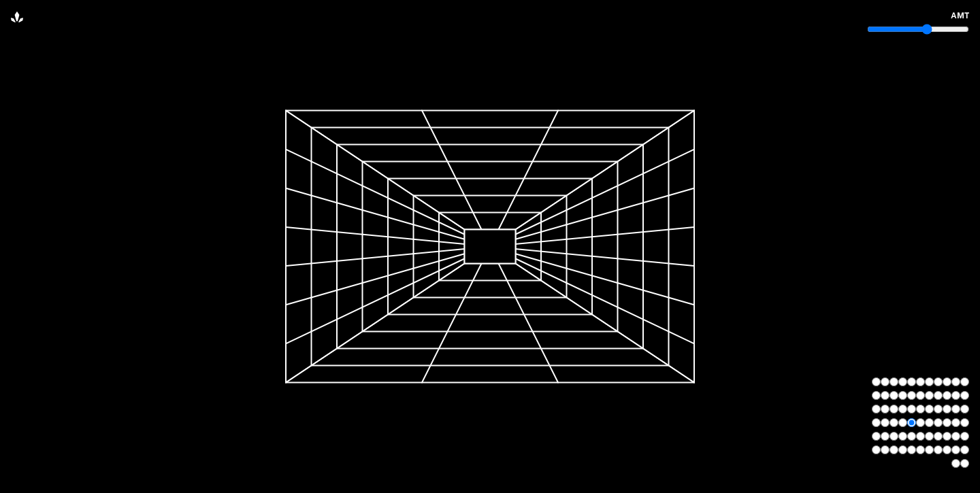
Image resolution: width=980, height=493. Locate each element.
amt (960, 16)
